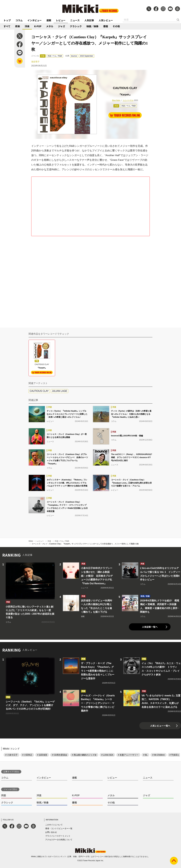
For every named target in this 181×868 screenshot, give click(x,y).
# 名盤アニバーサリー (128, 755)
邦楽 (18, 26)
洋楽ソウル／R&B (55, 56)
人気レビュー (106, 20)
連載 (49, 20)
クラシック (76, 26)
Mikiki (31, 541)
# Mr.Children (158, 755)
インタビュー (35, 20)
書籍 (106, 26)
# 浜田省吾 (42, 755)
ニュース (75, 20)
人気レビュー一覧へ (160, 726)
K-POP (38, 26)
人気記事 (89, 20)
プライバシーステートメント (58, 836)
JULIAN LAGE (60, 391)
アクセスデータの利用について (59, 840)
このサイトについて (54, 825)
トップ (7, 20)
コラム (19, 20)
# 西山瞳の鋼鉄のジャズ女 (84, 755)
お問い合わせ (51, 832)
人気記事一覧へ (150, 627)
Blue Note (116, 100)
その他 (116, 26)
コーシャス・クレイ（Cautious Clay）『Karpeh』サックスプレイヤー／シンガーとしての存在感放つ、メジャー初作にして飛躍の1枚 (85, 544)
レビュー (61, 20)
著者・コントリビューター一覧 (59, 828)
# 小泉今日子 (11, 755)
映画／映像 (92, 26)
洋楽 (27, 26)
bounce (74, 56)
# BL (145, 755)
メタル (50, 26)
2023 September (87, 56)
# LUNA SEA (107, 755)
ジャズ (62, 26)
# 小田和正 (27, 755)
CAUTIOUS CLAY (39, 391)
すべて (7, 26)
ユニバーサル (128, 100)
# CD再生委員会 (60, 755)
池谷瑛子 (35, 62)
